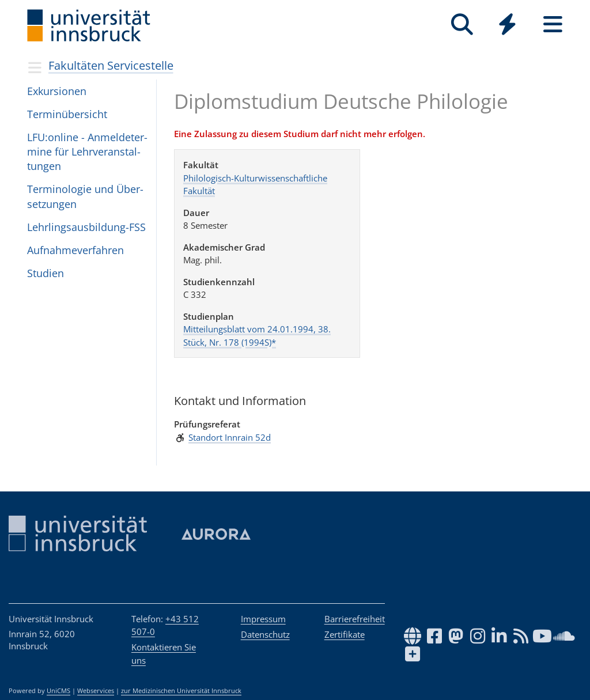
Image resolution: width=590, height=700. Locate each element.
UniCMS (58, 691)
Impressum (263, 619)
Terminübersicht (67, 114)
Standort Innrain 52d (230, 437)
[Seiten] (553, 24)
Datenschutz (265, 634)
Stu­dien (46, 273)
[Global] (507, 26)
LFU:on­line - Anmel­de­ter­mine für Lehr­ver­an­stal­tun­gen (87, 152)
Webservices (96, 691)
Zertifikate (345, 634)
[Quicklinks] (507, 24)
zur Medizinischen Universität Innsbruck (181, 691)
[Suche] (462, 24)
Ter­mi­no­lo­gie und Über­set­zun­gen (85, 196)
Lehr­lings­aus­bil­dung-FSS (86, 227)
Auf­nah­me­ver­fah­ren (75, 250)
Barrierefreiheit (355, 619)
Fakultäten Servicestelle (111, 65)
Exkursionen (57, 91)
